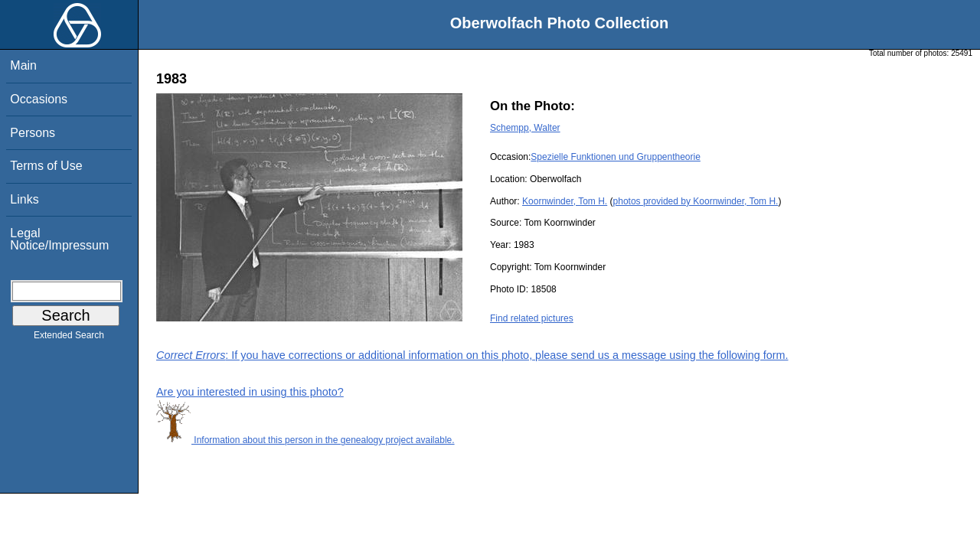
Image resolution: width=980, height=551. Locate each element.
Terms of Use (46, 166)
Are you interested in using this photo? (250, 392)
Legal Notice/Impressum (59, 239)
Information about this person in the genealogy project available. (305, 440)
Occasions (39, 99)
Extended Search (69, 338)
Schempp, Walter (525, 128)
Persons (33, 133)
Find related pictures (532, 318)
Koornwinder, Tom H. (565, 201)
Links (24, 199)
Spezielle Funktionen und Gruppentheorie (615, 157)
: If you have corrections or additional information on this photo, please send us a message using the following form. (472, 355)
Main (23, 65)
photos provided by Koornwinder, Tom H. (696, 201)
